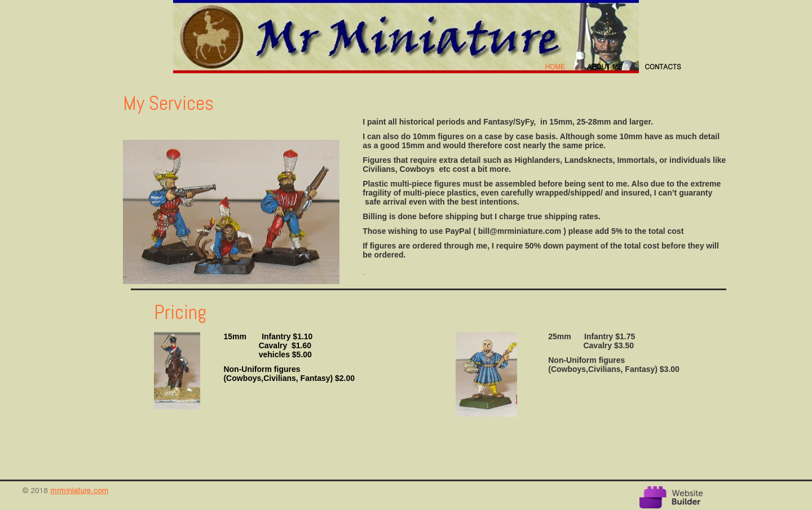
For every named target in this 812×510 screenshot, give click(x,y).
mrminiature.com (79, 490)
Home (555, 66)
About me (604, 66)
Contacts (663, 66)
